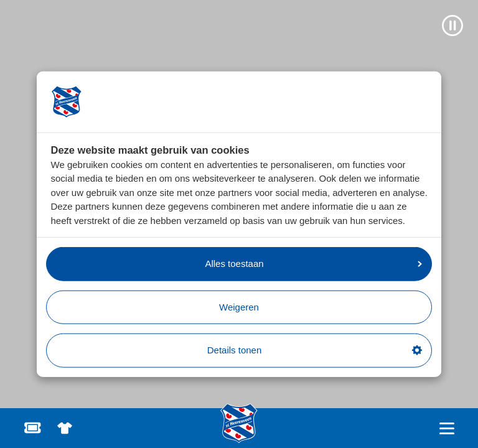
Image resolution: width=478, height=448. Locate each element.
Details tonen (315, 350)
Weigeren (239, 306)
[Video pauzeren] (452, 26)
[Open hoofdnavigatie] (447, 428)
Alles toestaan (313, 264)
